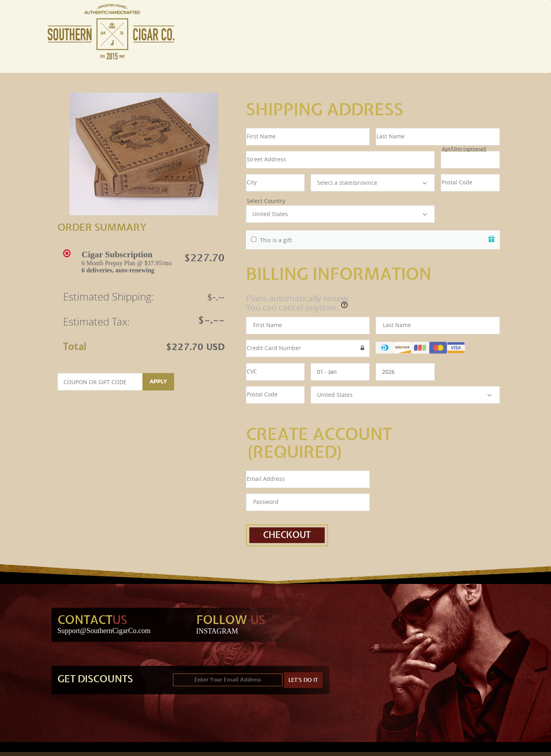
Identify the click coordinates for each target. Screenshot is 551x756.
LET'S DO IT (303, 680)
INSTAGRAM (217, 631)
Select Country (340, 201)
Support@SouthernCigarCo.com (104, 631)
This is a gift (276, 240)
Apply (158, 381)
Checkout (287, 535)
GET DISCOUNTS (95, 679)
